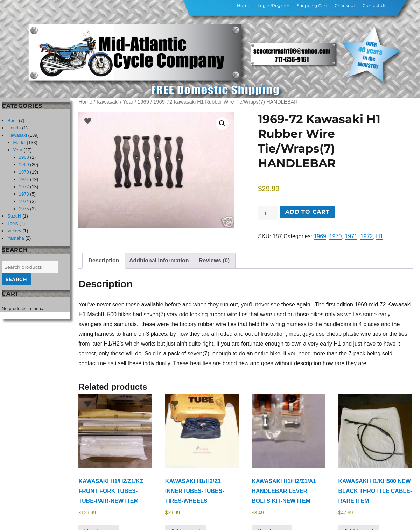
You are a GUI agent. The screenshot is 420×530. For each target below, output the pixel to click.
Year (128, 102)
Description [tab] (104, 260)
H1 (379, 236)
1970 (336, 236)
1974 (24, 201)
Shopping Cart (312, 5)
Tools (13, 223)
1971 (351, 236)
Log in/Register (274, 5)
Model (19, 143)
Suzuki (14, 216)
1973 (24, 194)
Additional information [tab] (159, 260)
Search (16, 279)
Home (244, 5)
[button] (222, 123)
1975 (24, 209)
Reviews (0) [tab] (214, 260)
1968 (24, 157)
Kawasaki (108, 102)
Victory (14, 231)
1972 (367, 236)
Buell (12, 121)
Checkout (345, 5)
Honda (14, 128)
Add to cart (307, 212)
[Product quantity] (268, 213)
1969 (143, 102)
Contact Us (374, 5)
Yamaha (16, 238)
